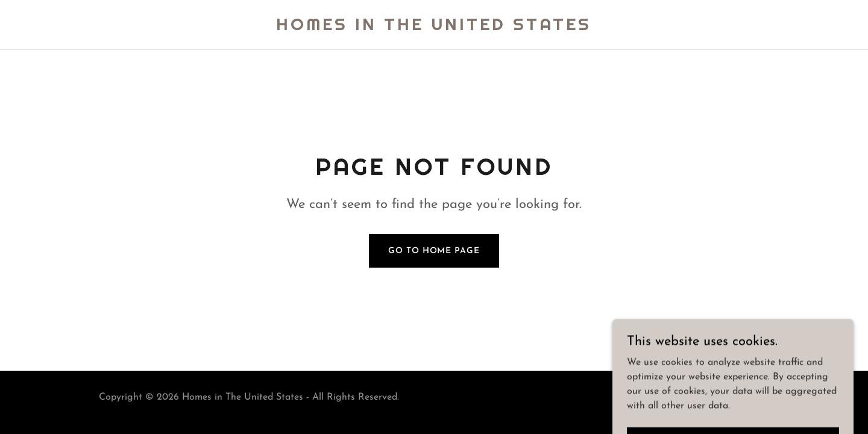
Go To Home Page (434, 251)
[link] (434, 28)
